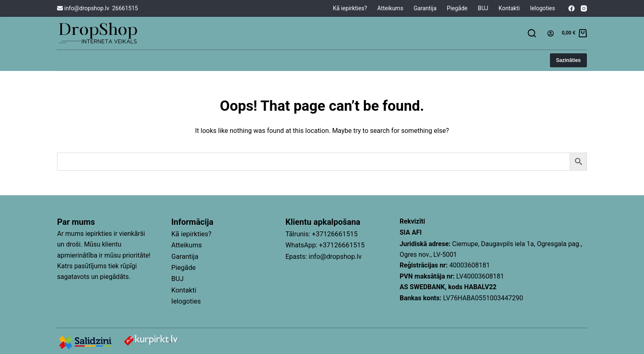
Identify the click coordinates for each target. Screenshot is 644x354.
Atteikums (390, 8)
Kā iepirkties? (350, 8)
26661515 (125, 8)
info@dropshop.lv (83, 8)
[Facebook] (572, 8)
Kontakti (509, 8)
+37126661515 (334, 234)
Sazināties (568, 60)
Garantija (425, 8)
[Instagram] (584, 8)
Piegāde (457, 8)
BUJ (483, 8)
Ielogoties (542, 8)
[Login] (551, 33)
